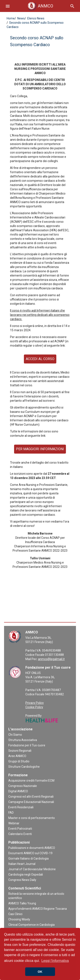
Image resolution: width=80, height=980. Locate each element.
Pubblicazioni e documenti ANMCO (32, 848)
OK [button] (40, 972)
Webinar (14, 823)
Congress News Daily (22, 880)
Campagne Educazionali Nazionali (31, 802)
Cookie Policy (34, 707)
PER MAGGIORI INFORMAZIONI (40, 449)
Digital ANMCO (18, 791)
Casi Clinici (15, 914)
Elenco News (36, 18)
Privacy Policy (35, 703)
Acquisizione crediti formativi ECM (31, 781)
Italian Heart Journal (22, 864)
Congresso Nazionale (23, 786)
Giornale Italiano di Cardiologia (28, 858)
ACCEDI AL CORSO (40, 359)
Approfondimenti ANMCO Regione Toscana (38, 909)
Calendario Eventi (20, 834)
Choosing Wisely (19, 919)
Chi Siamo (15, 735)
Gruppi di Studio (19, 761)
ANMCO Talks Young (22, 903)
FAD (11, 813)
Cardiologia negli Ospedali (26, 875)
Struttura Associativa (23, 740)
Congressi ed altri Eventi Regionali (31, 797)
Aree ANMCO (17, 756)
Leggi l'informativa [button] (55, 961)
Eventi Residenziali (21, 807)
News (21, 18)
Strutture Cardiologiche (24, 767)
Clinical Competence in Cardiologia (31, 925)
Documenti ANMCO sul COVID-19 (30, 853)
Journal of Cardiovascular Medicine (32, 869)
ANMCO (40, 6)
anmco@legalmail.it (51, 659)
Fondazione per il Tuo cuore (27, 745)
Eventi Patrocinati (20, 829)
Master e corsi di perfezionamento (32, 818)
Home (11, 18)
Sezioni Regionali (20, 751)
